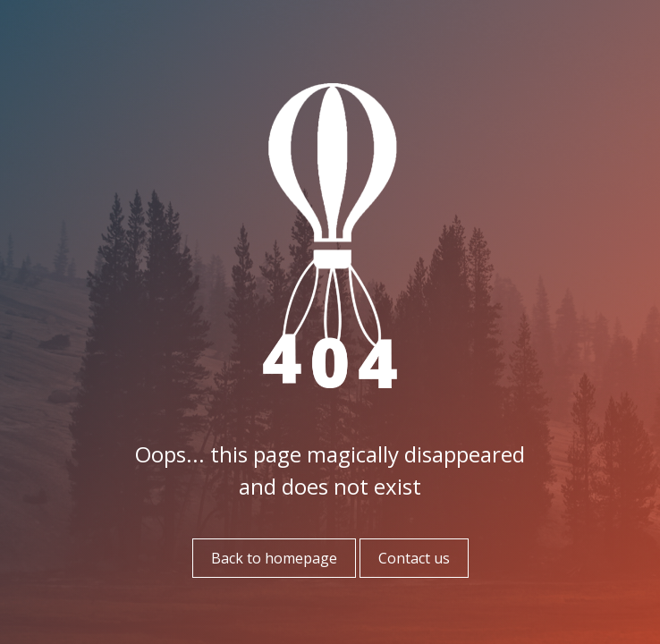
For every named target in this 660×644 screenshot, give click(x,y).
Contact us (414, 558)
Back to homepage (274, 558)
